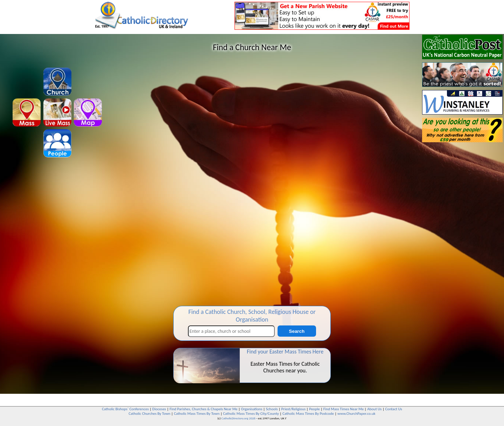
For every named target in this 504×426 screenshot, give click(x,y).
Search (297, 331)
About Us (374, 409)
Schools (272, 409)
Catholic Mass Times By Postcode (308, 414)
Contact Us (393, 409)
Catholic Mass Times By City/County (251, 414)
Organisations (252, 409)
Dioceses (159, 409)
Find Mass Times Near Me (344, 409)
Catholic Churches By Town (149, 414)
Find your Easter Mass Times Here (285, 352)
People (314, 409)
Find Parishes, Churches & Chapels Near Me (203, 409)
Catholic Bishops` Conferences (125, 409)
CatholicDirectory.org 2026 (239, 418)
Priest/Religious (294, 409)
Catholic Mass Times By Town (197, 414)
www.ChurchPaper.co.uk (356, 414)
